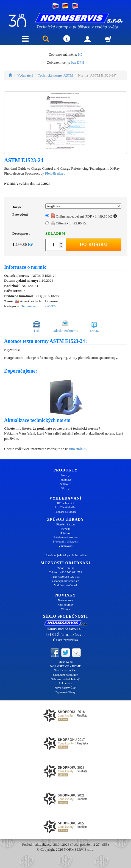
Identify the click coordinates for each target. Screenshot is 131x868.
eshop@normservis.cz (65, 581)
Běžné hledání (65, 503)
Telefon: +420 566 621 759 (66, 572)
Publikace (65, 479)
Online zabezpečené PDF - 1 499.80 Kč (84, 216)
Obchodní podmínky (65, 675)
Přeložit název (55, 173)
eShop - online (65, 568)
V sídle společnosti (66, 585)
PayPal (65, 528)
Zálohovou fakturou (66, 537)
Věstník (65, 609)
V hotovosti (65, 546)
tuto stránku (78, 449)
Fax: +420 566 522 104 (65, 577)
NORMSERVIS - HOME (66, 666)
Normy (65, 475)
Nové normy (65, 600)
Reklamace (65, 683)
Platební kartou (65, 524)
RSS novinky (65, 604)
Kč (80, 54)
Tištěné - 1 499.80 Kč (69, 223)
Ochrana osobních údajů (65, 679)
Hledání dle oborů (65, 512)
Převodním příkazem (66, 541)
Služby (65, 488)
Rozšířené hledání (65, 507)
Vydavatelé (25, 75)
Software (66, 484)
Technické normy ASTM (56, 75)
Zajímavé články (66, 692)
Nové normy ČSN (65, 688)
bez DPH (78, 62)
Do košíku (94, 244)
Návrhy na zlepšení (65, 670)
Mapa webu (66, 662)
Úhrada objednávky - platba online (65, 555)
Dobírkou (65, 533)
